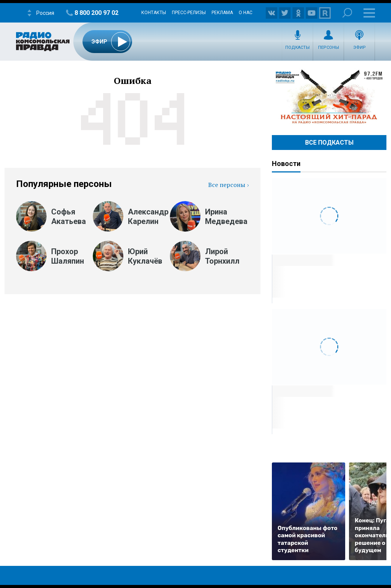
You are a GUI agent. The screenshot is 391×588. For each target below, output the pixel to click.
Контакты (154, 13)
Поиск (347, 13)
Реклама (222, 13)
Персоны (329, 48)
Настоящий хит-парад (329, 97)
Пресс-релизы (189, 13)
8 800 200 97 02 (96, 13)
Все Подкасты (329, 143)
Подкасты (297, 48)
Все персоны (227, 185)
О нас (246, 13)
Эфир (359, 48)
